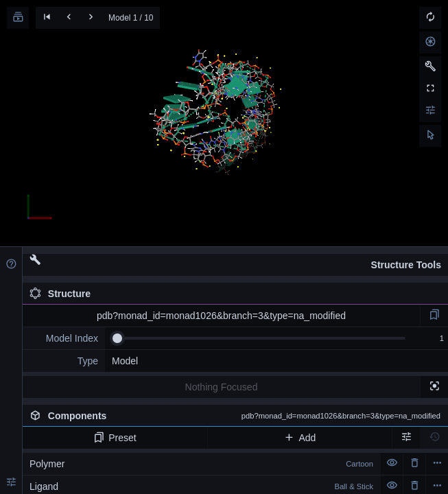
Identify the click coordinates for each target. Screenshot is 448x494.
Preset (115, 438)
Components (235, 416)
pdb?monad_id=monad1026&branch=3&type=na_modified (221, 316)
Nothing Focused (222, 387)
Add (299, 438)
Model (125, 361)
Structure (60, 294)
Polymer (201, 464)
